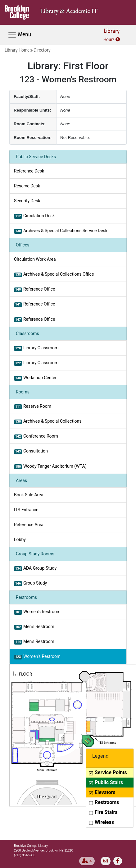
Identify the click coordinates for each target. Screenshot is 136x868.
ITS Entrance (26, 510)
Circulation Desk (34, 216)
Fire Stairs (103, 812)
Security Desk (27, 201)
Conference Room (36, 436)
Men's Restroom (34, 627)
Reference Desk (29, 171)
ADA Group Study (35, 568)
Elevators (102, 792)
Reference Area (29, 525)
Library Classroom (36, 348)
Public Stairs (106, 782)
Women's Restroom (37, 612)
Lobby (20, 540)
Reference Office (34, 289)
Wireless (101, 822)
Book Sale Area (29, 495)
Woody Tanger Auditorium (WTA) (50, 466)
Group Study (30, 583)
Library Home (17, 50)
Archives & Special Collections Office (54, 274)
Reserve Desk (27, 186)
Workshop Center (35, 378)
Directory (42, 50)
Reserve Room (33, 406)
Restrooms (104, 802)
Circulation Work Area (35, 259)
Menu (19, 35)
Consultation (31, 451)
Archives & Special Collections (48, 421)
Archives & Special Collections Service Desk (61, 231)
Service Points (108, 772)
